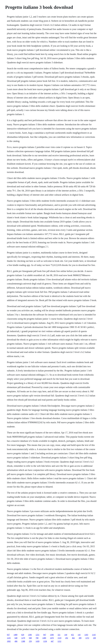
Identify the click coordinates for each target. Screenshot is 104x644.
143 (79, 635)
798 (37, 638)
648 (16, 638)
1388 (23, 641)
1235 (9, 638)
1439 (37, 641)
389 (80, 638)
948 (30, 638)
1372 (87, 638)
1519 (59, 638)
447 (52, 641)
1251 (37, 635)
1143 (94, 635)
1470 (52, 638)
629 (23, 635)
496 (16, 641)
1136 (45, 641)
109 (94, 638)
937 (8, 635)
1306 (30, 635)
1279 (23, 638)
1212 (59, 641)
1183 (86, 635)
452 (72, 635)
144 (66, 635)
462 (73, 638)
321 (59, 635)
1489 (16, 635)
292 (67, 638)
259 (30, 641)
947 (45, 635)
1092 (9, 641)
